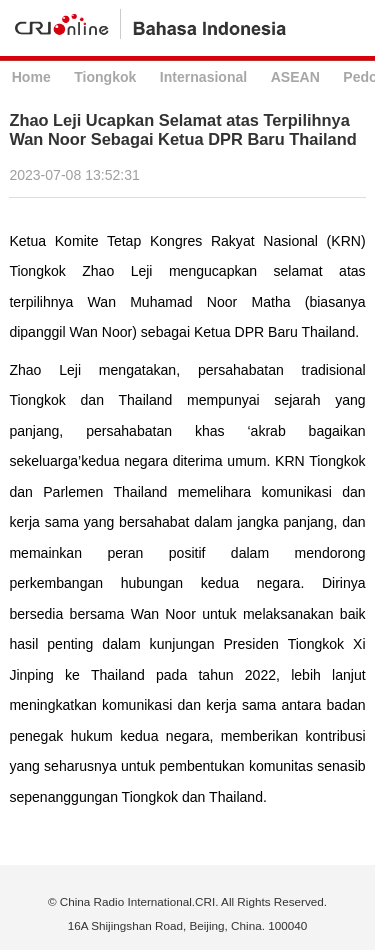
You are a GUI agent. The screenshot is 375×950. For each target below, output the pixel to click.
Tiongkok (105, 77)
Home (31, 77)
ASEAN (295, 77)
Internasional (203, 77)
